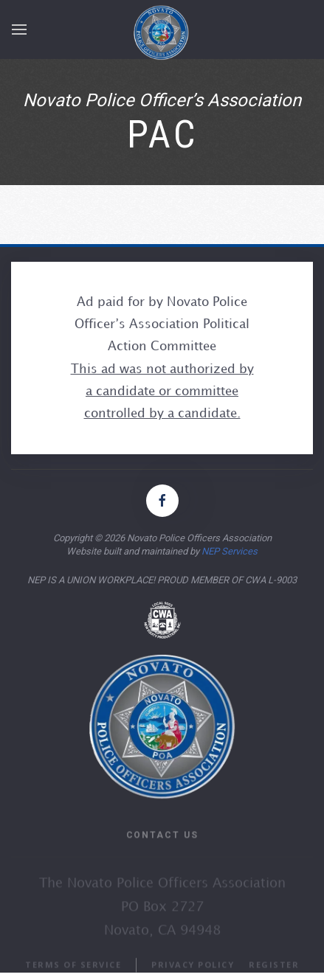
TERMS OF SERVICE (73, 971)
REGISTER (274, 971)
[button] (19, 32)
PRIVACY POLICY (193, 971)
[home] (169, 31)
